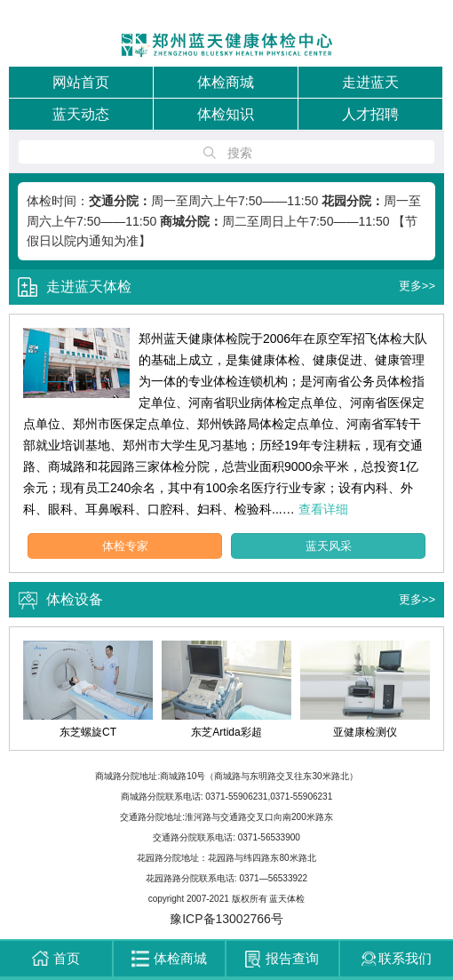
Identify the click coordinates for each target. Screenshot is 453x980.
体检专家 (125, 546)
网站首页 (81, 82)
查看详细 (323, 509)
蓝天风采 (329, 546)
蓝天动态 (81, 114)
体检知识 (226, 114)
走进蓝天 (370, 82)
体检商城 (226, 82)
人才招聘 (370, 114)
